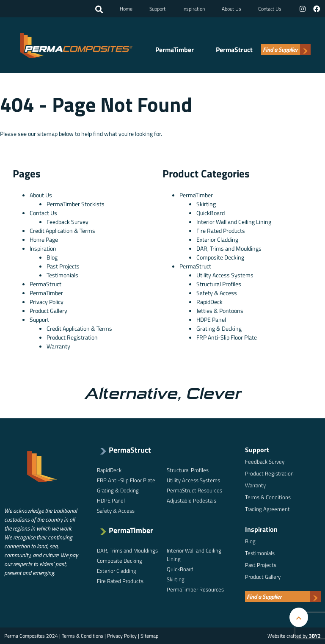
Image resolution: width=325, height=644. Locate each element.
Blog (52, 257)
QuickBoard (211, 213)
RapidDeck (209, 302)
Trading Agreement (267, 509)
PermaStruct (234, 50)
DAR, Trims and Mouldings (229, 248)
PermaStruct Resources (194, 490)
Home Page (44, 239)
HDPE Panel (211, 319)
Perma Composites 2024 (31, 636)
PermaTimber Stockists (76, 204)
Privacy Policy (47, 302)
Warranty (58, 346)
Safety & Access (217, 293)
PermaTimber (175, 50)
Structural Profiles (219, 284)
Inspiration (194, 9)
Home (126, 9)
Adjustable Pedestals (191, 500)
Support (157, 9)
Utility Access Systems (225, 275)
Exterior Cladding (217, 239)
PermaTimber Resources (195, 589)
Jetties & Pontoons (220, 311)
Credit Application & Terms (62, 231)
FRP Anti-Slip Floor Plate (227, 337)
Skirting (206, 204)
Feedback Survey (67, 222)
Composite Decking (220, 257)
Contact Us (270, 9)
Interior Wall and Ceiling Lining (234, 222)
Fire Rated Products (221, 231)
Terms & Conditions (268, 497)
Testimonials (62, 275)
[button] (99, 10)
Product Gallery (48, 311)
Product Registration (72, 337)
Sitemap (149, 636)
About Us (231, 9)
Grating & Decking (219, 328)
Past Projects (63, 266)
